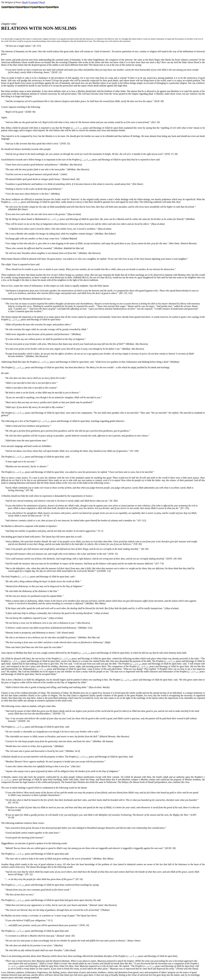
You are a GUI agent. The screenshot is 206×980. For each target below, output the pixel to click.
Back (25, 2)
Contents (34, 2)
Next (42, 2)
